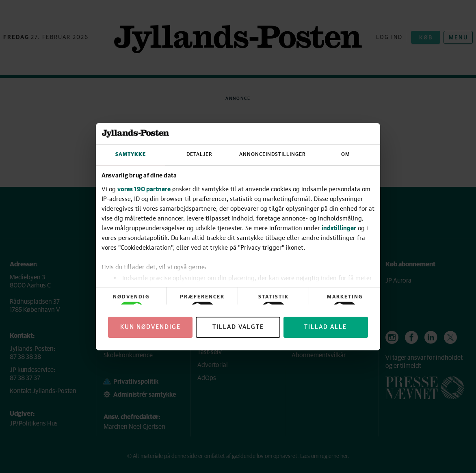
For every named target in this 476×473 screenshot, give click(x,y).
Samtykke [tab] (131, 154)
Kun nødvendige (150, 327)
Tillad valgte (238, 327)
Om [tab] (346, 154)
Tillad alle (326, 327)
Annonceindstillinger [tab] (273, 154)
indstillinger (339, 228)
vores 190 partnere (144, 189)
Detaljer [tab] (199, 154)
